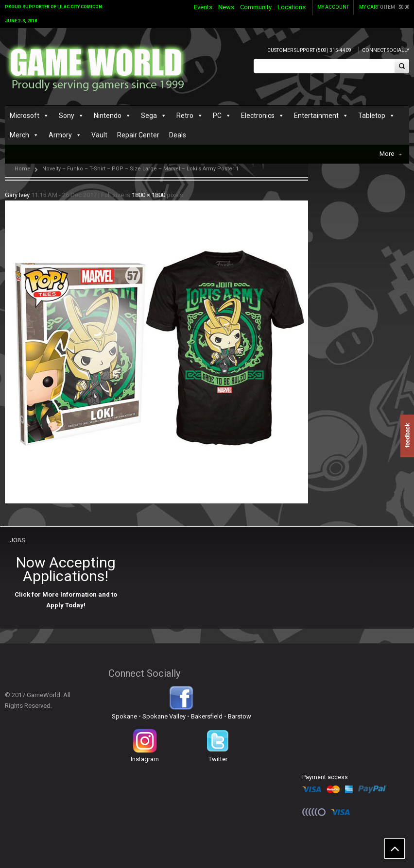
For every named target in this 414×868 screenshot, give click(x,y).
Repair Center (138, 135)
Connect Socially (386, 50)
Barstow (240, 716)
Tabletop (372, 116)
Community (256, 7)
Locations (292, 7)
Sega (149, 116)
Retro (185, 116)
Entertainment (316, 116)
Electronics (258, 116)
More (391, 154)
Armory (60, 135)
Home (23, 169)
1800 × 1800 (148, 195)
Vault (99, 135)
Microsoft (25, 116)
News (226, 7)
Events (203, 7)
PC (217, 116)
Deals (178, 135)
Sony (67, 116)
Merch (19, 135)
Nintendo (108, 116)
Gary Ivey (17, 195)
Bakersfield (207, 716)
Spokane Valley (164, 716)
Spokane (124, 716)
